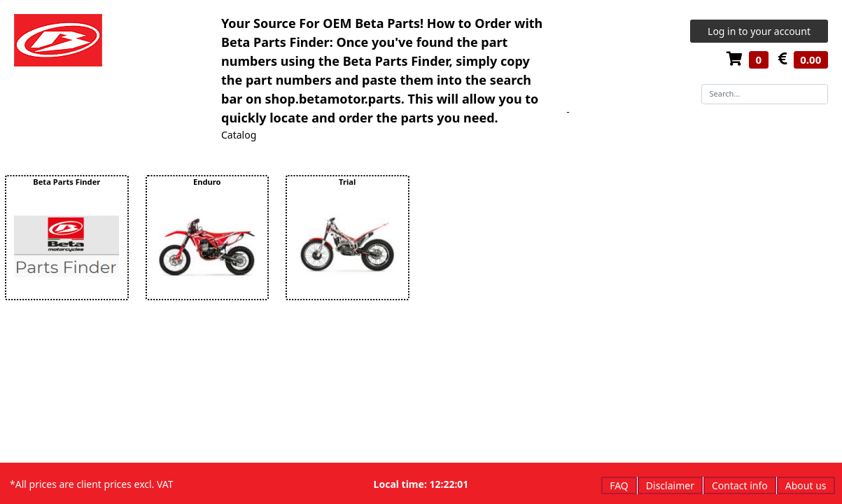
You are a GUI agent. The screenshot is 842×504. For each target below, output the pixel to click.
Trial (347, 182)
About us (806, 485)
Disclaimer (670, 485)
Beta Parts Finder (66, 182)
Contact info (740, 485)
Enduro (207, 182)
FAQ (619, 485)
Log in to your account (759, 31)
